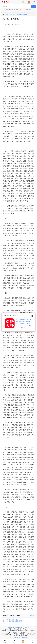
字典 (17, 10)
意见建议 (21, 627)
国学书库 (13, 14)
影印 (10, 10)
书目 (30, 10)
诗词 (13, 10)
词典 (20, 10)
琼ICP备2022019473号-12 (21, 637)
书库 (3, 10)
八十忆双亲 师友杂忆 (22, 14)
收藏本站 (16, 627)
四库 (7, 10)
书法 (34, 10)
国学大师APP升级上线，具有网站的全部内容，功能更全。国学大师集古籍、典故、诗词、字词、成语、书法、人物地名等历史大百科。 (24, 323)
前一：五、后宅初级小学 (10, 619)
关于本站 (10, 627)
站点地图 (27, 627)
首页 (7, 14)
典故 (27, 10)
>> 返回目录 (31, 616)
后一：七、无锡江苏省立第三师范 (13, 621)
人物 (23, 10)
